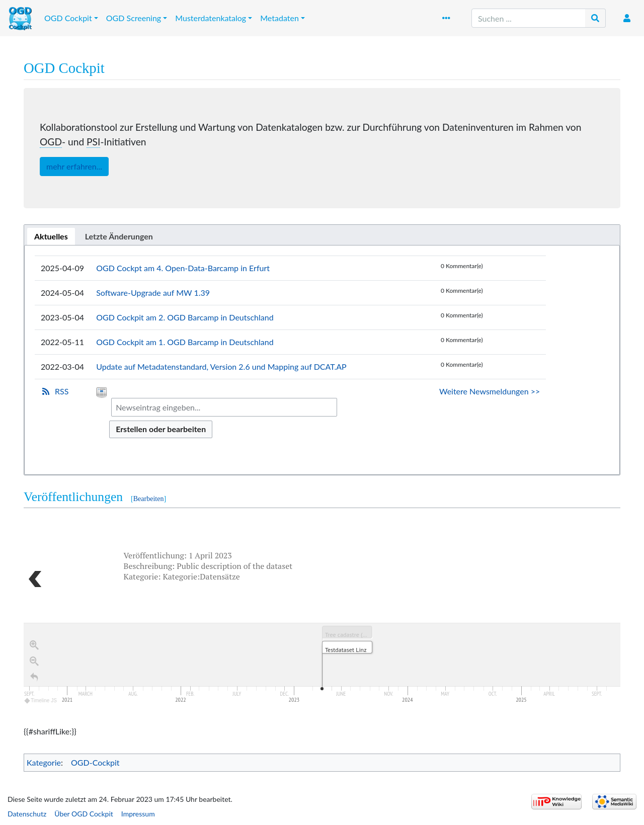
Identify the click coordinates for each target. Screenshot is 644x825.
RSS (62, 391)
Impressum (138, 814)
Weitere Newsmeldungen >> (490, 391)
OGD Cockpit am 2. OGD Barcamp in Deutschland (185, 317)
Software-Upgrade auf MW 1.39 (153, 293)
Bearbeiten (149, 499)
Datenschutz (27, 814)
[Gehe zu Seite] (595, 18)
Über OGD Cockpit (84, 814)
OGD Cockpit (68, 18)
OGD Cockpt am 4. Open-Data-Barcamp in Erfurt (183, 268)
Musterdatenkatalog (211, 18)
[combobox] (224, 407)
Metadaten (279, 18)
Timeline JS (41, 703)
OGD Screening (134, 18)
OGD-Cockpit (95, 762)
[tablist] (322, 235)
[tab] (51, 236)
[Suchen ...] (529, 18)
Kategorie (44, 762)
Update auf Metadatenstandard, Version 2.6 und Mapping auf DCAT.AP (221, 366)
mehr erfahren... (74, 166)
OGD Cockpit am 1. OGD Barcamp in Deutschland (185, 342)
